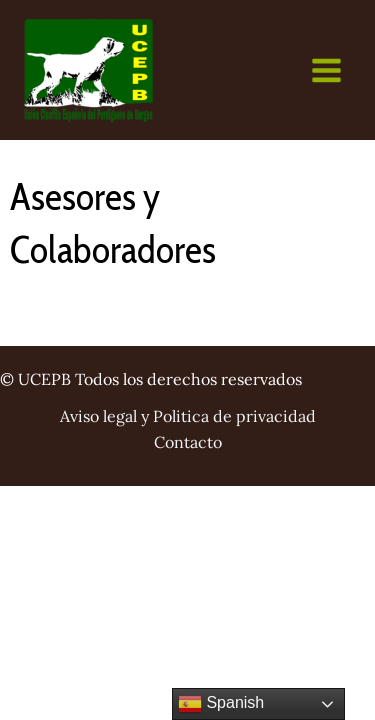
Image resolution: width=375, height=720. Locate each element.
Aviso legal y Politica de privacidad (188, 416)
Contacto (188, 442)
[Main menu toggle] (326, 70)
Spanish (221, 704)
